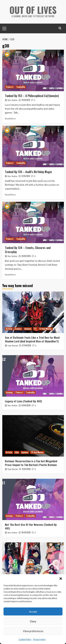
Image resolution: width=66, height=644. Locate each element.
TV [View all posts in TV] (35, 329)
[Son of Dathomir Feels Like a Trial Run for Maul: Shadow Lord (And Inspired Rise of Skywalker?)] (33, 312)
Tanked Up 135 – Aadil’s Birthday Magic (28, 172)
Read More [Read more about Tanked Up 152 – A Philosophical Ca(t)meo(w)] (10, 119)
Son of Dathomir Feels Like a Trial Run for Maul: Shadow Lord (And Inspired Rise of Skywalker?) (32, 339)
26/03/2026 (26, 532)
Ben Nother (13, 100)
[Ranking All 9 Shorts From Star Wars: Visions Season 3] (33, 563)
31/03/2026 (26, 469)
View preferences (33, 631)
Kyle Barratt (13, 346)
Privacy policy (39, 639)
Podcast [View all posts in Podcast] (10, 87)
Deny (33, 621)
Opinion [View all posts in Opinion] (28, 329)
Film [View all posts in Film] (17, 452)
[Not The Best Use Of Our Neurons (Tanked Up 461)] (33, 499)
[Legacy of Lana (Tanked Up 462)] (33, 376)
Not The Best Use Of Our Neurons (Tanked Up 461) (31, 526)
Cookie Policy (25, 639)
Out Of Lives (33, 10)
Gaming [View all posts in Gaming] (9, 392)
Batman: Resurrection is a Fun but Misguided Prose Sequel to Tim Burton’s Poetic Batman (31, 463)
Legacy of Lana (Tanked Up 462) (23, 401)
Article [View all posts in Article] (9, 329)
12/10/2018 (26, 176)
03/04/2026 (26, 405)
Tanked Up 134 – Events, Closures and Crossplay (28, 250)
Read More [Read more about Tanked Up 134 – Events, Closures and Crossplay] (10, 275)
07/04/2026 (26, 345)
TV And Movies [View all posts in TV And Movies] (45, 329)
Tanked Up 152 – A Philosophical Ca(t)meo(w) (32, 96)
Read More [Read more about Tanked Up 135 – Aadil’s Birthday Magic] (10, 195)
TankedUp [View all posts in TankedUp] (21, 87)
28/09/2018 (26, 256)
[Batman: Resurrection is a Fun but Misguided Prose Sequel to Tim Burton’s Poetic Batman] (33, 436)
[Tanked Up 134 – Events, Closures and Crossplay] (33, 222)
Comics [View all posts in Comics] (18, 329)
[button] (61, 579)
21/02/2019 (26, 100)
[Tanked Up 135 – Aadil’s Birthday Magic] (33, 146)
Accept (33, 612)
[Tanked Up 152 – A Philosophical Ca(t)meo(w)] (33, 70)
